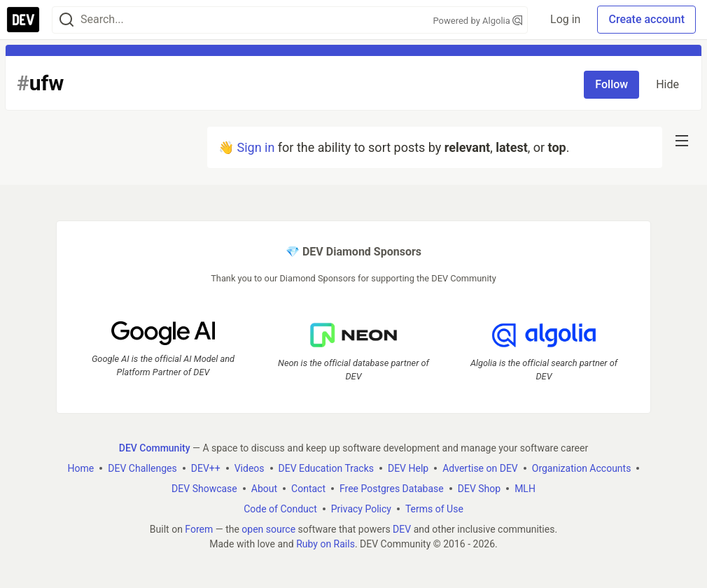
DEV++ (206, 468)
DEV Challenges (142, 468)
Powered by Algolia (477, 21)
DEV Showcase (204, 489)
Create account (646, 19)
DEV (402, 529)
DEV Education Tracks (326, 468)
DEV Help (408, 468)
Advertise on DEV (480, 468)
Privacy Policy (361, 509)
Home (81, 468)
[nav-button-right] (682, 141)
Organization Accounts (582, 468)
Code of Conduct (280, 509)
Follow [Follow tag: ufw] (611, 84)
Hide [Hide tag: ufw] (667, 84)
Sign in (255, 147)
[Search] (66, 20)
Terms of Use (434, 509)
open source (268, 529)
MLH (525, 489)
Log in (565, 19)
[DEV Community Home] (23, 20)
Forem (199, 529)
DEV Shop (479, 489)
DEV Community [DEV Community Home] (155, 448)
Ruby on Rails (325, 544)
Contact (308, 489)
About (264, 489)
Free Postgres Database (392, 489)
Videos (250, 468)
